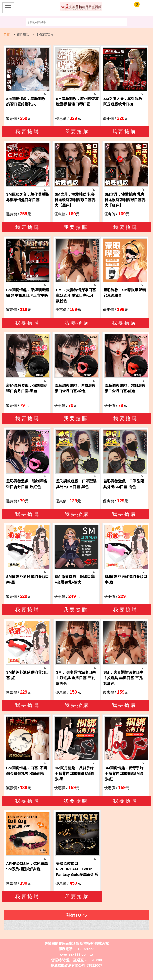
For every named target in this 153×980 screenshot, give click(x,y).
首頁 (7, 35)
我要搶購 (27, 131)
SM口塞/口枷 (45, 35)
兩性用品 (23, 35)
